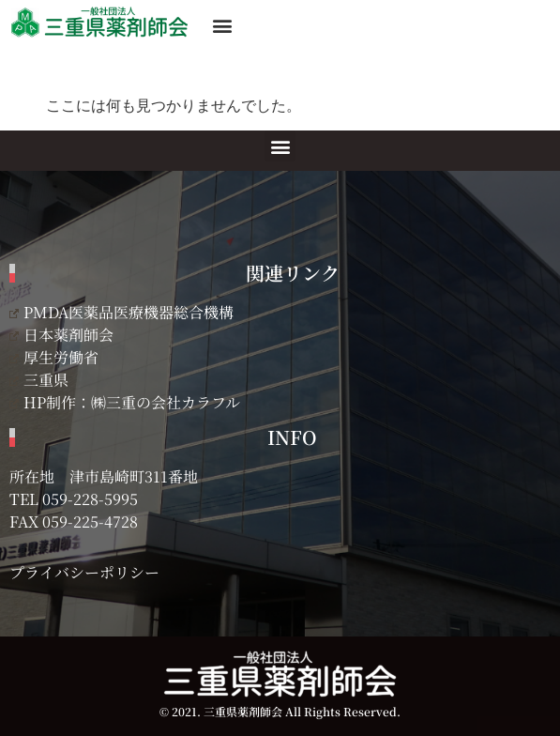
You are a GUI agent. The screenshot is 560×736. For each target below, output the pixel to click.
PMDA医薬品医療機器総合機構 (121, 312)
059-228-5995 (90, 499)
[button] (222, 25)
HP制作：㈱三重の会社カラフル (125, 402)
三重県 (39, 380)
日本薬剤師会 (61, 335)
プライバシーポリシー (84, 572)
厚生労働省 (54, 357)
